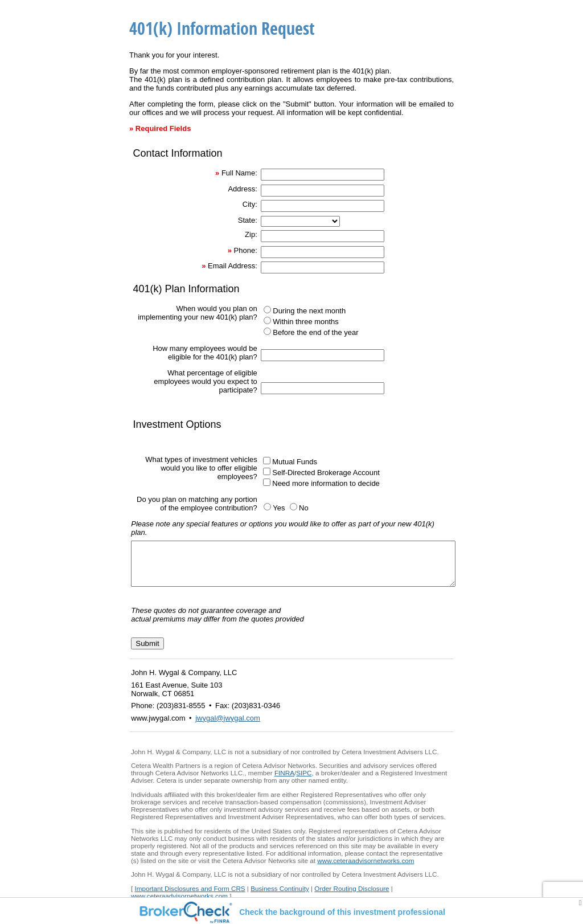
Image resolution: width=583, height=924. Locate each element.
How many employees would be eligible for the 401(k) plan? (205, 353)
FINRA (284, 781)
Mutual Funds (295, 462)
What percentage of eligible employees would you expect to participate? (205, 381)
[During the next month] (267, 310)
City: (250, 204)
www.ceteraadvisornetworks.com (366, 869)
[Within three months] (267, 320)
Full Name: (239, 173)
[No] (293, 507)
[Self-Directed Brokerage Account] (267, 471)
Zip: (251, 234)
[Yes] (267, 507)
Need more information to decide (326, 483)
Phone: (246, 250)
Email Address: (233, 266)
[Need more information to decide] (267, 482)
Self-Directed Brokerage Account (326, 473)
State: (248, 220)
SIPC (304, 781)
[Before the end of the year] (267, 331)
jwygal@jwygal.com (228, 727)
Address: (242, 189)
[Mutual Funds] (267, 461)
